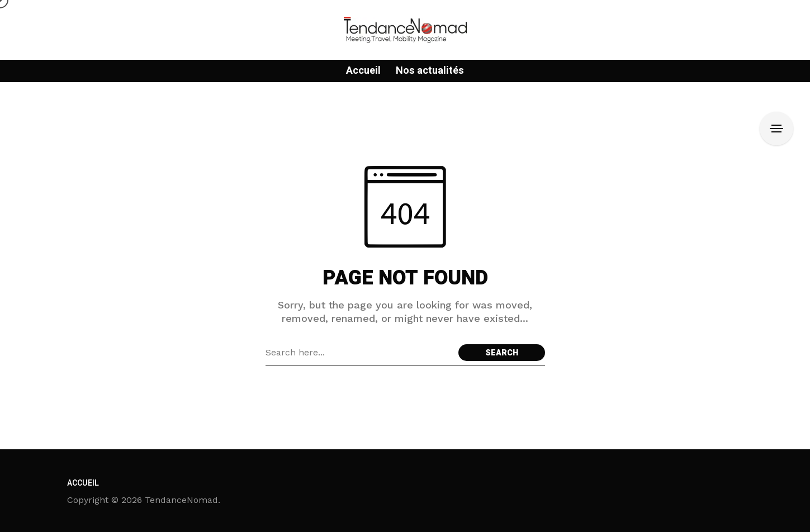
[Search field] (359, 353)
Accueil (83, 483)
